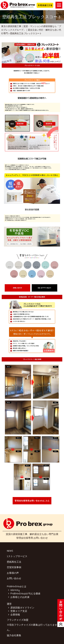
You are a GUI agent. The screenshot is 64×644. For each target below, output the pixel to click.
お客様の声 (13, 573)
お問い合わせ (14, 578)
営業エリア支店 (19, 611)
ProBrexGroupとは (17, 586)
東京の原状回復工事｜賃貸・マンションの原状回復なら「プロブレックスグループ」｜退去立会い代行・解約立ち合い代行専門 (31, 30)
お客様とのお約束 (20, 597)
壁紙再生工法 (14, 562)
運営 (9, 604)
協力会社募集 (14, 635)
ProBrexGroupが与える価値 (25, 594)
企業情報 (15, 615)
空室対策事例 (14, 567)
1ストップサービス (17, 556)
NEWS (10, 551)
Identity (15, 590)
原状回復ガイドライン (22, 608)
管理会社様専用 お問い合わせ (32, 538)
